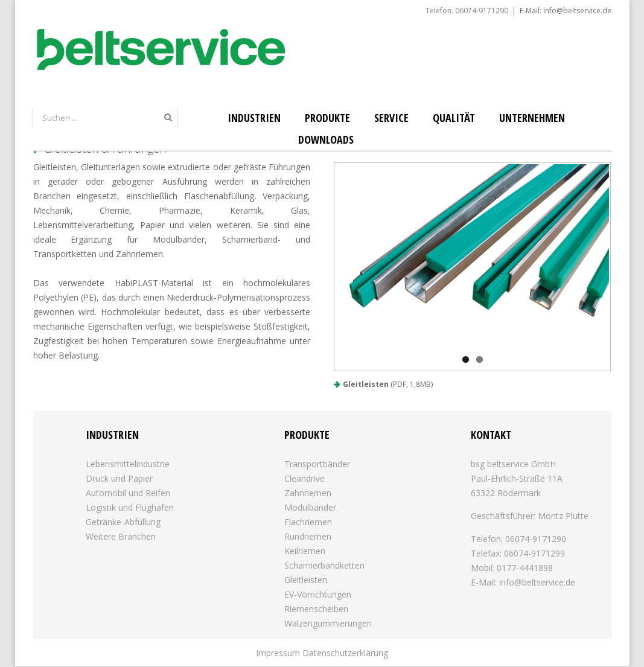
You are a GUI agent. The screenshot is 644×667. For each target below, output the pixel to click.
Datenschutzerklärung (345, 653)
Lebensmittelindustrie (128, 464)
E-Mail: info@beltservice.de (566, 11)
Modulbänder (310, 507)
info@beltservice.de (537, 582)
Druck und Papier (119, 478)
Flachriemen (308, 522)
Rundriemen (308, 536)
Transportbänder (317, 464)
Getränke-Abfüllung (123, 522)
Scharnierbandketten (324, 565)
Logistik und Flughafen (130, 507)
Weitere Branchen (121, 536)
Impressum (278, 653)
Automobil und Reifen (128, 493)
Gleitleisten (366, 384)
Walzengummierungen (328, 623)
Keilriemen (305, 551)
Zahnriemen (308, 493)
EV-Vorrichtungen (318, 594)
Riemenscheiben (316, 609)
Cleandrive (304, 478)
